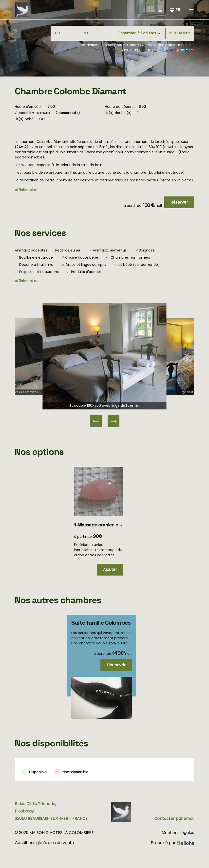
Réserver (179, 202)
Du (57, 33)
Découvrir (116, 665)
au (86, 33)
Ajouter (110, 569)
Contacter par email (174, 819)
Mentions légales (178, 833)
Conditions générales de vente (44, 843)
